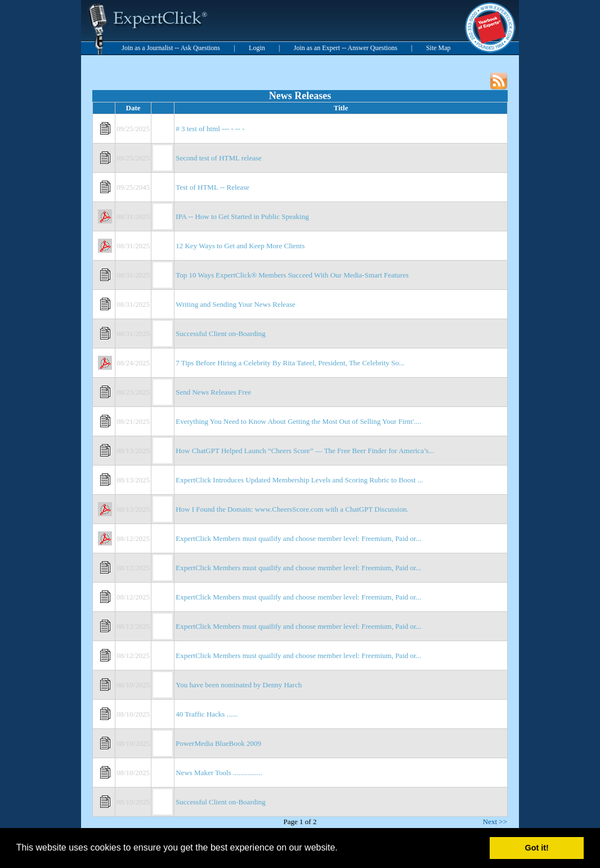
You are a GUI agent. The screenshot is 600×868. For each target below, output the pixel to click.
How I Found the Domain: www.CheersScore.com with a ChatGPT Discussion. (292, 509)
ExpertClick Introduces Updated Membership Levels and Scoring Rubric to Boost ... (299, 480)
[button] (342, 849)
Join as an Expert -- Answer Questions (346, 48)
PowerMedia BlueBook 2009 (218, 743)
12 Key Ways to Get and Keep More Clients (240, 246)
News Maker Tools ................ (219, 773)
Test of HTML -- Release (212, 187)
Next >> (495, 822)
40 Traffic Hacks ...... (207, 714)
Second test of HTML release (219, 158)
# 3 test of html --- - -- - (210, 129)
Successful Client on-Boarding (221, 334)
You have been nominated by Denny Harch (239, 685)
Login (257, 48)
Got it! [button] (537, 848)
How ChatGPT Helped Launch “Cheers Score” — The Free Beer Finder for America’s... (305, 451)
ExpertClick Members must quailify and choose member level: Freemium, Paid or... (298, 538)
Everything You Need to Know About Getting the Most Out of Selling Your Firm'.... (298, 421)
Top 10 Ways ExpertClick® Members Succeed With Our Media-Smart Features (292, 275)
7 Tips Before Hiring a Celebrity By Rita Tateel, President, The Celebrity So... (290, 363)
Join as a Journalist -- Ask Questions (171, 48)
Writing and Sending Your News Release (236, 304)
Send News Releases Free (213, 392)
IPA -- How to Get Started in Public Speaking (242, 216)
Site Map (438, 48)
